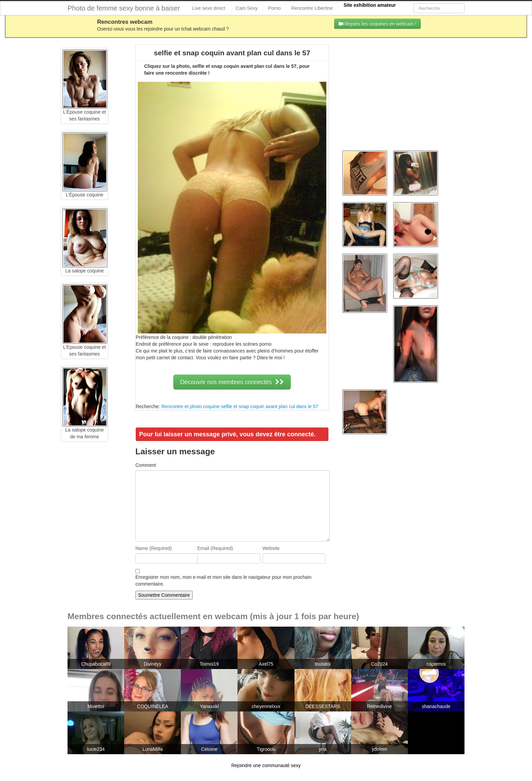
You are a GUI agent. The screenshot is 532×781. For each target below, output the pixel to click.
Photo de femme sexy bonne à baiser (124, 8)
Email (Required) (215, 548)
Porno (274, 8)
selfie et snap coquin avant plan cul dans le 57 (269, 406)
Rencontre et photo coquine (190, 406)
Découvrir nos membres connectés (232, 382)
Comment (146, 465)
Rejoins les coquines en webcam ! (378, 24)
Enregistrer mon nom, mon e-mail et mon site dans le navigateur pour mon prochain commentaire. (223, 580)
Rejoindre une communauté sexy (266, 765)
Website (271, 548)
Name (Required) (154, 548)
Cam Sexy (247, 8)
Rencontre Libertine (312, 8)
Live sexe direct (208, 8)
